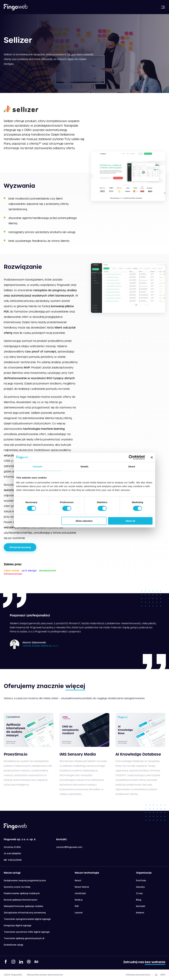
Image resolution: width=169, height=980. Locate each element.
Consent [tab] (37, 466)
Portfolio (141, 880)
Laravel (79, 913)
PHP (77, 906)
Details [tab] (84, 466)
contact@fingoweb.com (69, 847)
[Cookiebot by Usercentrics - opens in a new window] (131, 457)
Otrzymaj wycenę (20, 547)
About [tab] (132, 466)
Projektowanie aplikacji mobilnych (22, 893)
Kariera (140, 913)
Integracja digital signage (18, 925)
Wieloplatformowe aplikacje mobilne (23, 906)
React (78, 880)
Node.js (79, 900)
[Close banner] (152, 457)
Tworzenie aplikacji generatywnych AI (24, 938)
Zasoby (140, 887)
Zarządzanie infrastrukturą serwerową (25, 913)
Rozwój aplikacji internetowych (20, 900)
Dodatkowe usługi (13, 945)
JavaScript (80, 893)
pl (156, 975)
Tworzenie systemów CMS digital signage (27, 932)
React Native (82, 887)
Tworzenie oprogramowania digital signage (27, 919)
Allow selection (84, 521)
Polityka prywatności (138, 975)
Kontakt (141, 906)
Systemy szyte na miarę (17, 887)
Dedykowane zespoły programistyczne (25, 880)
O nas (139, 893)
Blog (139, 900)
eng (163, 975)
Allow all (130, 521)
